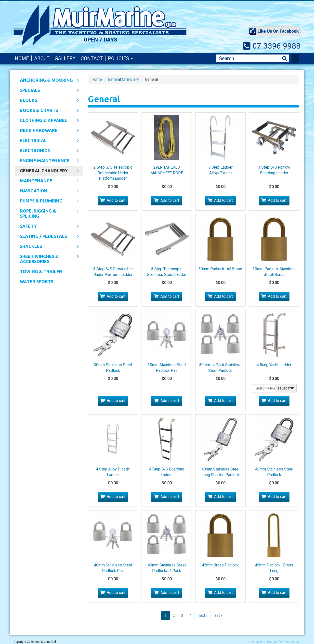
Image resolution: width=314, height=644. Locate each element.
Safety (47, 227)
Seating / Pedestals (47, 237)
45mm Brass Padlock (220, 565)
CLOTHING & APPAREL (47, 121)
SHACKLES (47, 247)
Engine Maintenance (47, 161)
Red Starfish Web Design (284, 642)
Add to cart (116, 200)
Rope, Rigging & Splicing (47, 213)
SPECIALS (47, 91)
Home (22, 58)
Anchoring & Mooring (47, 80)
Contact (92, 58)
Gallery (65, 58)
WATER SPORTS (37, 282)
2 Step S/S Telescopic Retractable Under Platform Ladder (113, 173)
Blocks (47, 101)
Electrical (47, 141)
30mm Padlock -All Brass (220, 269)
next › (203, 615)
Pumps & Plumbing (47, 201)
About (42, 58)
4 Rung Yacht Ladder (274, 365)
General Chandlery (47, 171)
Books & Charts (47, 111)
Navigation (47, 191)
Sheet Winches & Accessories (47, 259)
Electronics (47, 151)
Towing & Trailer (41, 271)
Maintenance (47, 181)
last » (218, 615)
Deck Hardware (47, 131)
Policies (120, 58)
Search (285, 59)
